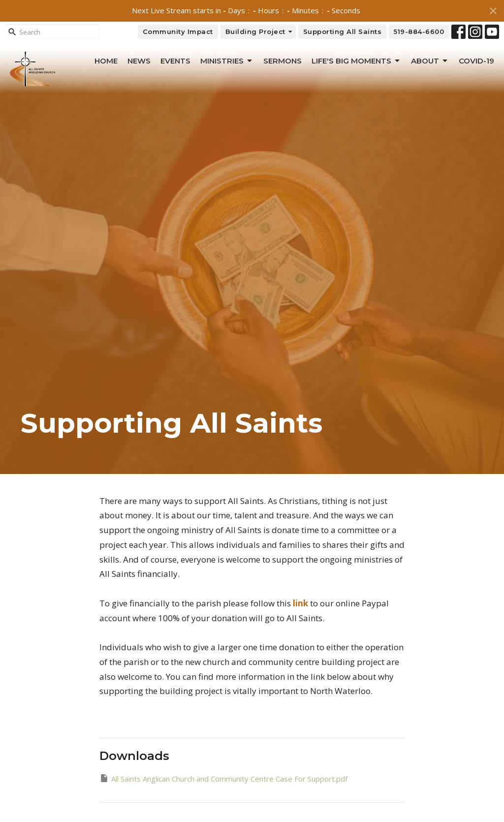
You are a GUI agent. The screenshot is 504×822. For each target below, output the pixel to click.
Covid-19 (476, 61)
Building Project (259, 32)
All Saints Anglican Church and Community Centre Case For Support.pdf (223, 778)
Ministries (227, 61)
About (430, 61)
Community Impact (178, 32)
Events (175, 61)
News (139, 61)
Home (106, 61)
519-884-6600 (419, 32)
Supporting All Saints (343, 32)
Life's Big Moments (356, 61)
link (300, 603)
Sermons (283, 61)
